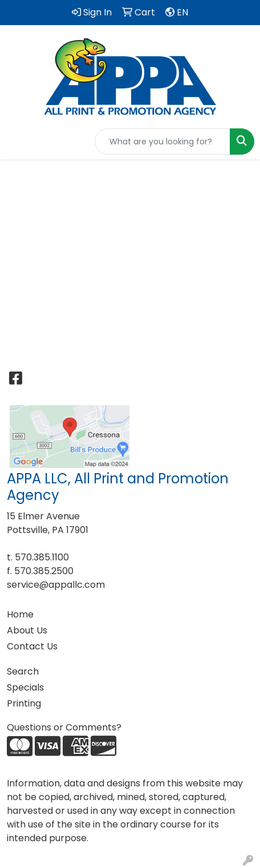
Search (23, 671)
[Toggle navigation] (18, 142)
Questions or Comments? (64, 727)
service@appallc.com (56, 585)
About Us (27, 630)
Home (20, 614)
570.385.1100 (42, 557)
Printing (24, 703)
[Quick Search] (162, 142)
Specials (25, 687)
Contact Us (32, 646)
